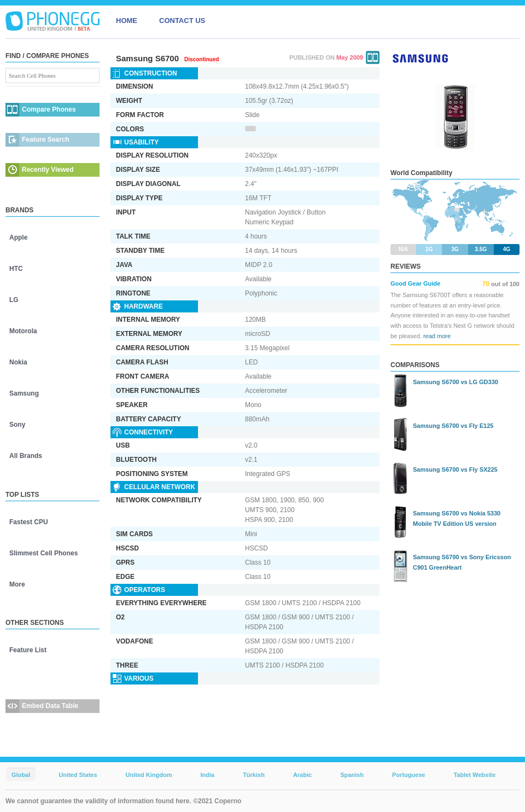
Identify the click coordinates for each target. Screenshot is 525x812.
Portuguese (409, 775)
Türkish (254, 775)
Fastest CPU (29, 522)
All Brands (26, 456)
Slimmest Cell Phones (43, 553)
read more (437, 336)
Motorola (23, 331)
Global (21, 775)
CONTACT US (182, 21)
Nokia (18, 362)
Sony (17, 425)
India (207, 775)
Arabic (302, 775)
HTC (16, 269)
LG (14, 300)
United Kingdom (149, 775)
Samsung (24, 393)
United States (78, 775)
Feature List (28, 650)
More (17, 584)
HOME (127, 21)
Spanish (352, 775)
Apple (18, 237)
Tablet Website (474, 775)
